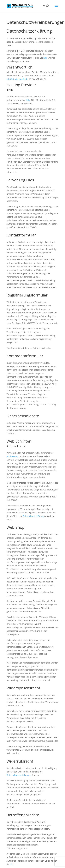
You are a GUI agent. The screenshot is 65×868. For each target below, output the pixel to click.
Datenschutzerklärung (33, 516)
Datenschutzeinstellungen (19, 775)
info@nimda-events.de (17, 79)
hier (45, 58)
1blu (28, 100)
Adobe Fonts (12, 456)
